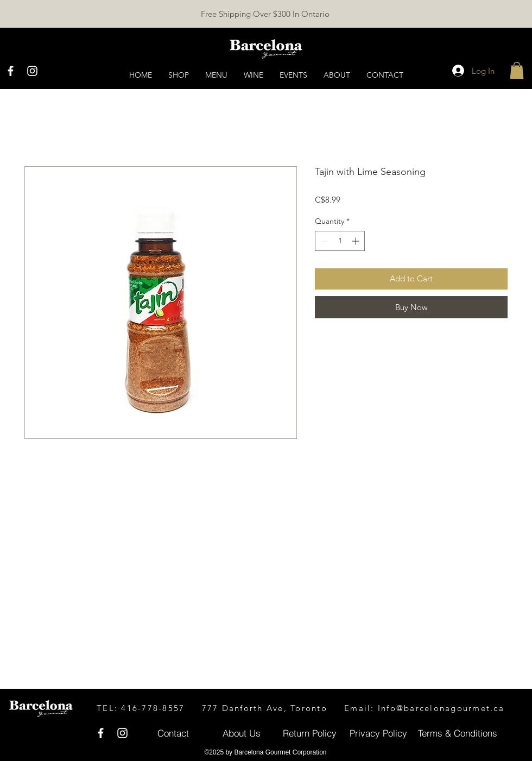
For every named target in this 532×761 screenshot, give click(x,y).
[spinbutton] (340, 241)
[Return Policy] (310, 733)
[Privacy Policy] (378, 733)
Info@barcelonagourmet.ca (441, 708)
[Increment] (356, 241)
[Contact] (173, 733)
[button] (517, 70)
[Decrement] (323, 241)
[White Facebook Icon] (11, 71)
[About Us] (241, 733)
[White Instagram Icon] (32, 71)
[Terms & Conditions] (457, 733)
